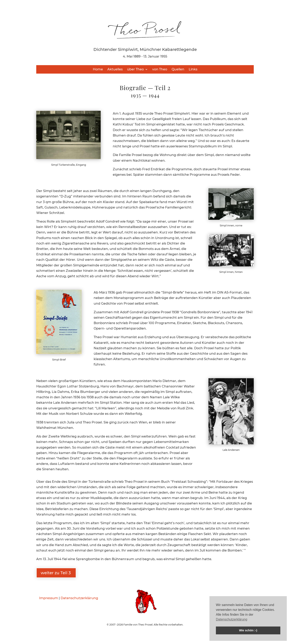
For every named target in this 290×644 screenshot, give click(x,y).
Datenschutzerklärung (79, 598)
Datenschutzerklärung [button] (232, 619)
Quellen (178, 70)
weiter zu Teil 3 (56, 573)
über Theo (135, 70)
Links (193, 70)
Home (98, 70)
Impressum (49, 598)
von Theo (160, 70)
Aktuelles (115, 70)
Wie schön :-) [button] (248, 630)
